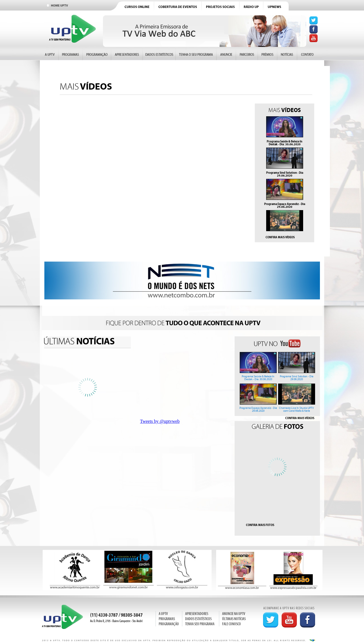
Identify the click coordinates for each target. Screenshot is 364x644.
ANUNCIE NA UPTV (234, 614)
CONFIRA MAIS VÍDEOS (280, 237)
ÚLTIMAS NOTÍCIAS (234, 619)
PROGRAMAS (167, 619)
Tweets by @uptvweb (160, 421)
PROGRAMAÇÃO (169, 624)
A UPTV (163, 614)
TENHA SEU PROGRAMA (200, 624)
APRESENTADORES (197, 614)
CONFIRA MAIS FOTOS (260, 525)
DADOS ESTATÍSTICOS (198, 619)
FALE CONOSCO (231, 624)
